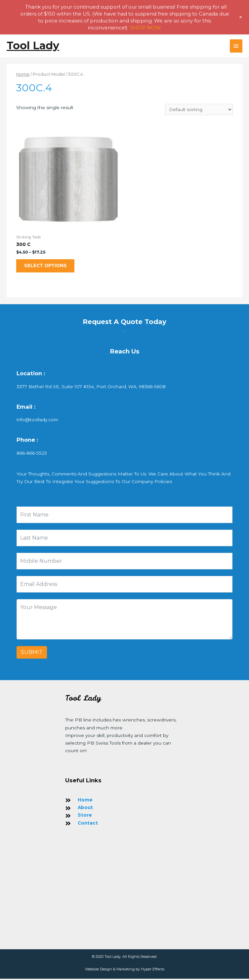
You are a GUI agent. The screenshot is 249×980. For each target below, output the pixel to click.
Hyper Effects (153, 970)
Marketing (125, 970)
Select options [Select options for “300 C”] (47, 266)
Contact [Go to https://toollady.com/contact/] (88, 824)
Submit (32, 654)
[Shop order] (199, 109)
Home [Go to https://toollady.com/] (85, 801)
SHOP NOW (146, 28)
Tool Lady (33, 45)
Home (23, 74)
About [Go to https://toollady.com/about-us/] (85, 809)
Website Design (99, 970)
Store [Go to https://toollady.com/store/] (85, 816)
